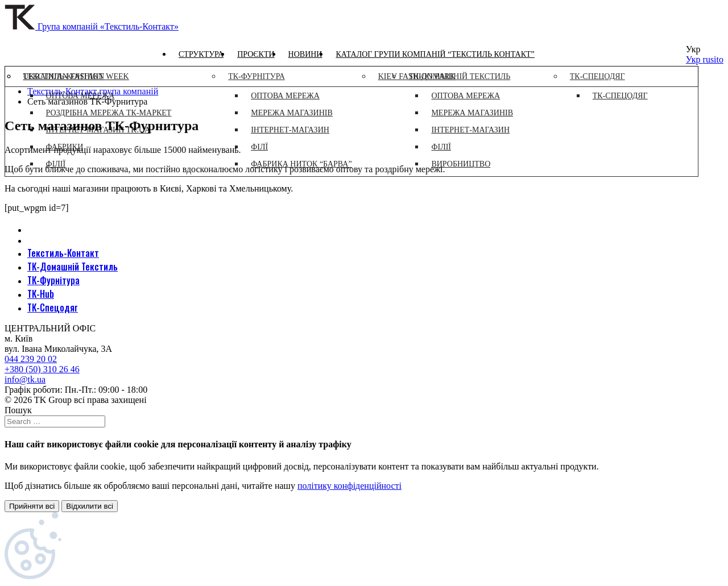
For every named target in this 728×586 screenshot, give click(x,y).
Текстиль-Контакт (63, 253)
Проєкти (256, 54)
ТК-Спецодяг (53, 307)
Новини (305, 54)
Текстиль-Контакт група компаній (93, 91)
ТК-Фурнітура (53, 280)
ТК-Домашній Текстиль (73, 267)
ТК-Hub (41, 294)
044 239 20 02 (31, 359)
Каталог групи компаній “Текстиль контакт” (435, 54)
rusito (713, 59)
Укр (694, 59)
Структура (201, 54)
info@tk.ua (25, 379)
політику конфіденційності (349, 486)
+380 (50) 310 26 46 (42, 369)
